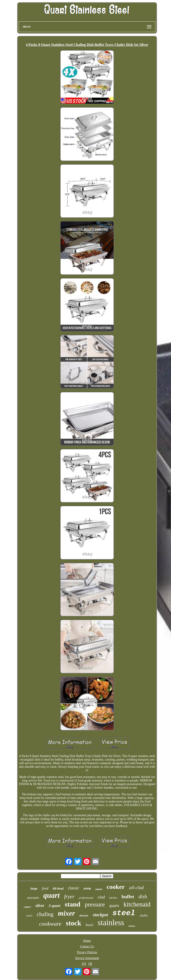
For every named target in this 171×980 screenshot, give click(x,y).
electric (84, 916)
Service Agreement (87, 958)
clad (101, 897)
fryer (69, 896)
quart (52, 895)
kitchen (113, 898)
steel (124, 913)
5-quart (55, 906)
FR (90, 964)
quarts (114, 906)
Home (87, 941)
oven (87, 888)
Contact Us (87, 946)
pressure (95, 904)
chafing (45, 914)
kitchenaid (137, 904)
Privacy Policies (87, 952)
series (29, 916)
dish (143, 897)
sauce (99, 889)
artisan (132, 926)
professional (86, 898)
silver (40, 906)
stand (73, 904)
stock (74, 923)
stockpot (100, 915)
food (45, 888)
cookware (50, 924)
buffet (128, 897)
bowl (90, 925)
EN (84, 964)
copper (27, 907)
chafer (144, 915)
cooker (116, 887)
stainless (111, 923)
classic (74, 888)
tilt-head (58, 889)
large (34, 888)
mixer (66, 913)
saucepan (33, 898)
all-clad (136, 888)
